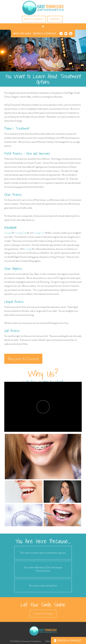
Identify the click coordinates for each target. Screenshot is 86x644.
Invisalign (8, 233)
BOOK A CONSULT (45, 33)
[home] (43, 8)
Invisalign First (39, 233)
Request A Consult (23, 359)
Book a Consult (34, 19)
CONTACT (55, 19)
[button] (43, 27)
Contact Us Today (43, 614)
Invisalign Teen (21, 233)
